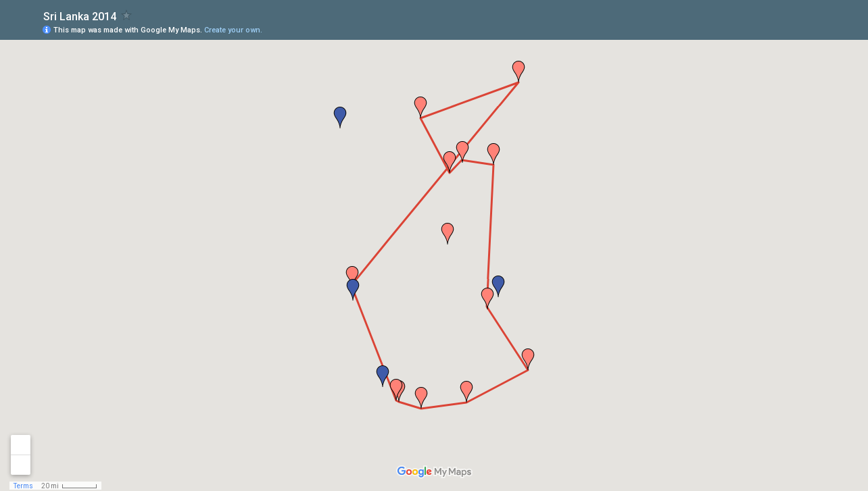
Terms (23, 486)
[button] (352, 277)
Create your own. (233, 30)
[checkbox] (127, 15)
